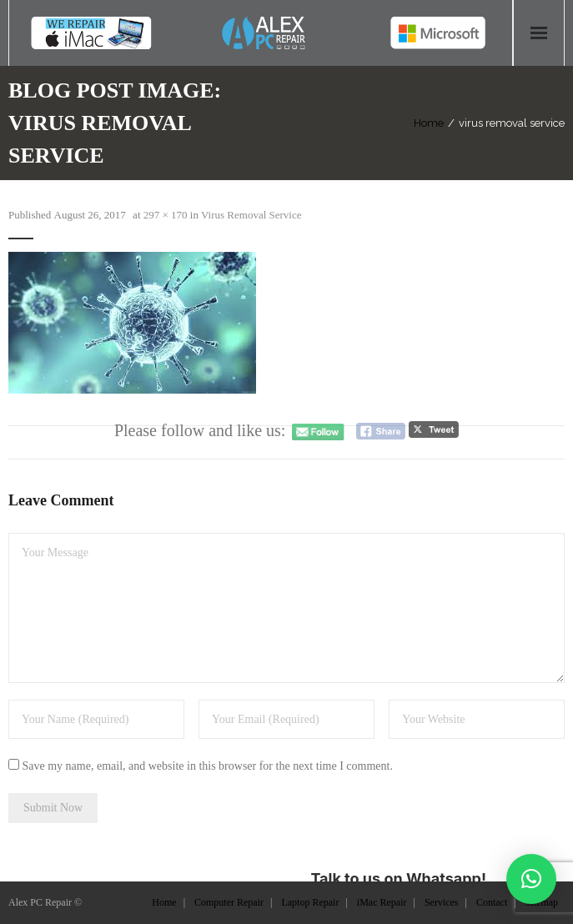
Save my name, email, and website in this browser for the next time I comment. (208, 766)
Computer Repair (229, 902)
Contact (492, 902)
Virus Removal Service (251, 215)
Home (429, 123)
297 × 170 (166, 215)
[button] (531, 879)
